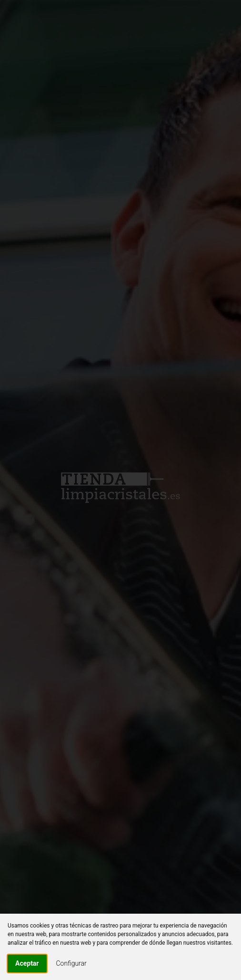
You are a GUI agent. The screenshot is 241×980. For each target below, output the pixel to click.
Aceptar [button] (27, 963)
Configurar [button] (71, 963)
